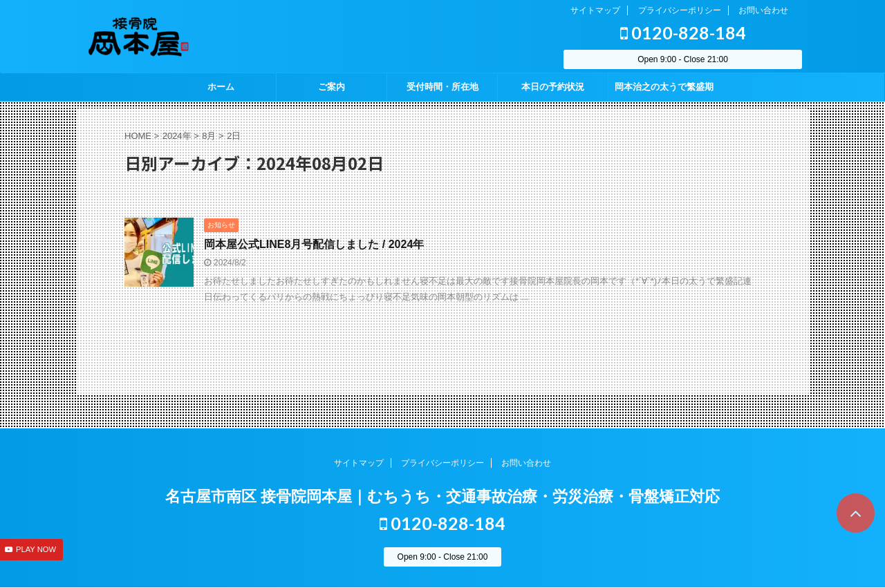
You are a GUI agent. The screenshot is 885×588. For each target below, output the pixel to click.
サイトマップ (595, 10)
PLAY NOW (36, 549)
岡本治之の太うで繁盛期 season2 (664, 91)
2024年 (177, 136)
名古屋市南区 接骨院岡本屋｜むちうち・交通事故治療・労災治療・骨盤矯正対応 (442, 496)
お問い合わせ (763, 10)
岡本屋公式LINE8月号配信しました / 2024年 (314, 244)
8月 (209, 136)
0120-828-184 (683, 32)
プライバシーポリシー (680, 10)
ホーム (221, 87)
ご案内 (332, 87)
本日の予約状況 (553, 87)
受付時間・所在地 (442, 87)
